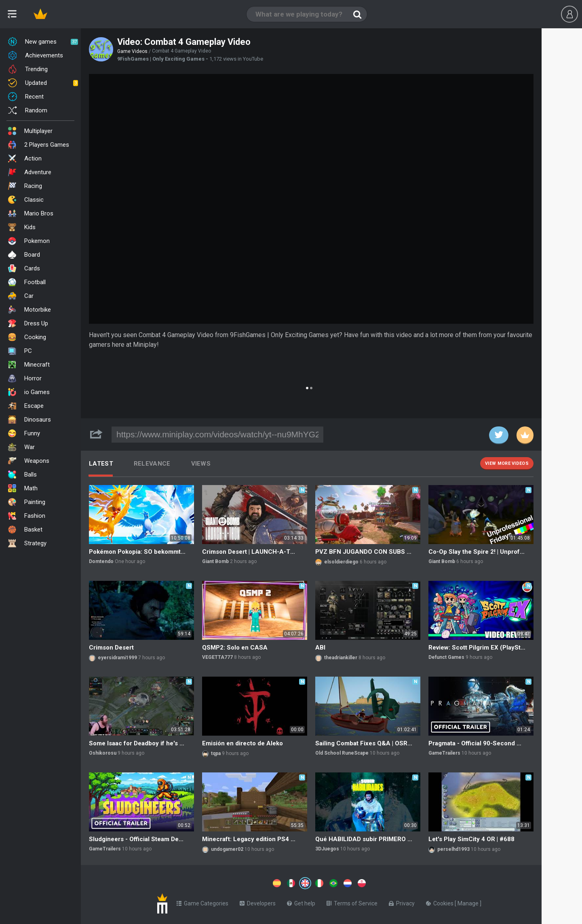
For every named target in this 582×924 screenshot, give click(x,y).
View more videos (507, 463)
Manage (469, 902)
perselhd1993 (453, 849)
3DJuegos (327, 849)
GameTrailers (444, 753)
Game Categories (202, 902)
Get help (301, 902)
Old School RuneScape (342, 753)
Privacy (402, 902)
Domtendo (101, 561)
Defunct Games (446, 657)
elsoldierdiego (341, 562)
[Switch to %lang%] (231, 882)
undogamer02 (227, 849)
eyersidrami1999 (117, 658)
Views (201, 464)
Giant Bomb (215, 561)
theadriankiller (341, 658)
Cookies (440, 902)
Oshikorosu (103, 753)
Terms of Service (352, 902)
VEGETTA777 (217, 657)
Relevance (152, 464)
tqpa (216, 753)
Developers (258, 902)
